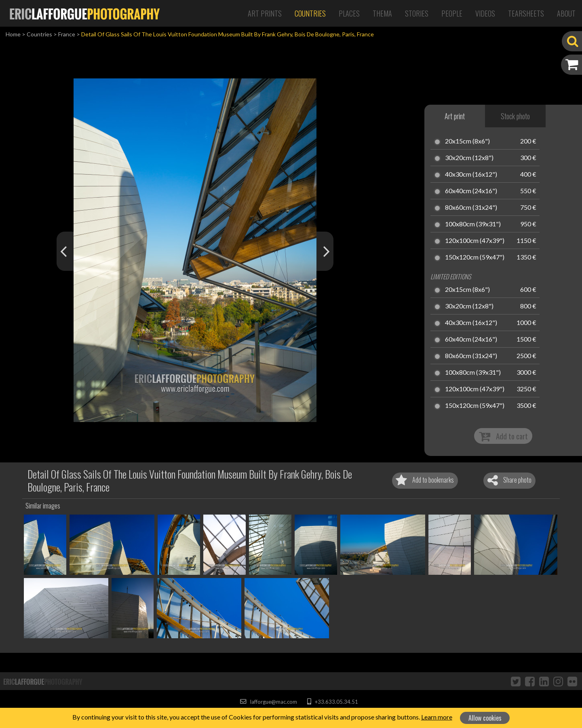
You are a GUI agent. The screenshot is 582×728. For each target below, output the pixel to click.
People (452, 13)
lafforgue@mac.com (268, 702)
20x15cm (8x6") (467, 141)
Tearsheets (526, 13)
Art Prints (265, 13)
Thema (382, 13)
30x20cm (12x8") (469, 158)
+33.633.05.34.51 (332, 702)
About (566, 13)
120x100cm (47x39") (475, 241)
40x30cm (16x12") (471, 175)
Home (13, 34)
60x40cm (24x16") (471, 191)
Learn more (437, 717)
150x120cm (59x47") (475, 257)
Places (349, 13)
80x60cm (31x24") (471, 208)
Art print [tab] (455, 116)
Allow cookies (485, 718)
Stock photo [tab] (515, 116)
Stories (417, 13)
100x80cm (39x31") (473, 224)
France (67, 34)
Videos (485, 13)
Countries (310, 13)
